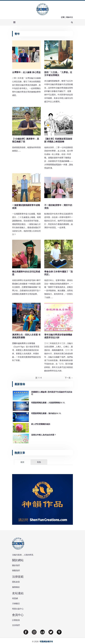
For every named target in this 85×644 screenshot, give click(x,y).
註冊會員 (16, 620)
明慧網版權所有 (46, 641)
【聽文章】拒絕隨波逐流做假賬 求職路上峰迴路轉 (58, 140)
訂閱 (63, 17)
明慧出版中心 (18, 609)
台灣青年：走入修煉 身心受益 (26, 72)
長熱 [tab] (39, 462)
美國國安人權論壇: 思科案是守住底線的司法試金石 (52, 393)
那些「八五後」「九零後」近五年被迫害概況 (58, 74)
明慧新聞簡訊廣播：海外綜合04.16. (46, 413)
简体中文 (70, 17)
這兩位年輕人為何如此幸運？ (44, 435)
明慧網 (15, 598)
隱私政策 (16, 582)
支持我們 (16, 625)
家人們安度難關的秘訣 (41, 424)
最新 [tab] (22, 462)
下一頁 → (69, 378)
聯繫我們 (16, 570)
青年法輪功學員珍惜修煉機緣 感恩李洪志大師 (58, 336)
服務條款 (16, 587)
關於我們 (16, 565)
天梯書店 (16, 603)
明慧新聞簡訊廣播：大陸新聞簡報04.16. (48, 403)
